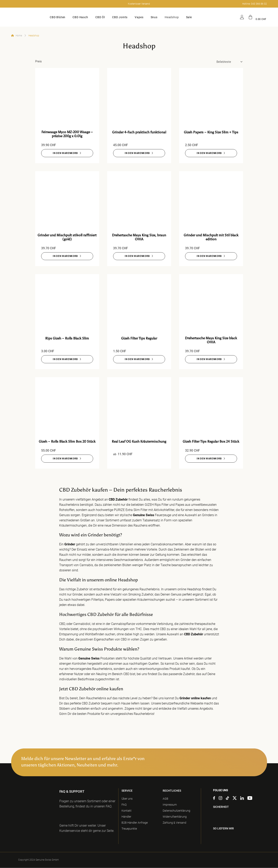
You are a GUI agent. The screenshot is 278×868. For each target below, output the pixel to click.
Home (19, 36)
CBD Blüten (58, 17)
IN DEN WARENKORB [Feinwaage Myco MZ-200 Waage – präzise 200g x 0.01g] (65, 153)
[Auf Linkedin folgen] (242, 799)
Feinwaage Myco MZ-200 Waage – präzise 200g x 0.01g (67, 134)
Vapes (139, 17)
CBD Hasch (80, 17)
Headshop (172, 17)
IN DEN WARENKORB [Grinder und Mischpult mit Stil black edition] (209, 256)
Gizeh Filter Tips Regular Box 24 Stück (211, 442)
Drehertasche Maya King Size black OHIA (211, 340)
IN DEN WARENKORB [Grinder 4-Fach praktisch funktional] (137, 153)
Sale (189, 17)
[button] (257, 17)
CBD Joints (120, 17)
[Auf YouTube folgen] (250, 799)
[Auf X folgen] (235, 799)
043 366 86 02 (259, 4)
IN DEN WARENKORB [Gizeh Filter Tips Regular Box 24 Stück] (209, 459)
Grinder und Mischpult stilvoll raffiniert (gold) (67, 237)
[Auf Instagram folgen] (220, 799)
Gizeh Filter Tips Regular (139, 338)
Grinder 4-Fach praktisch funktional (139, 132)
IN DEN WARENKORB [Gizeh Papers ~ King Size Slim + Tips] (209, 153)
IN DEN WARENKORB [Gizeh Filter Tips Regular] (137, 359)
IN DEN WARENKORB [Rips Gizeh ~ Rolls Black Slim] (65, 359)
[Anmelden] (242, 17)
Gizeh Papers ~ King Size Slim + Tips (211, 132)
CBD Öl (100, 17)
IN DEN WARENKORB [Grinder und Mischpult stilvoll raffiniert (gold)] (65, 256)
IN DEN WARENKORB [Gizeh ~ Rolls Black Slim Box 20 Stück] (65, 459)
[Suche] (233, 17)
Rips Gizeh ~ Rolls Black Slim (67, 338)
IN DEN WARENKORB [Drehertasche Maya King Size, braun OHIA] (137, 256)
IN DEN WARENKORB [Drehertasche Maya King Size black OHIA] (209, 359)
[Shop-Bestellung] (230, 62)
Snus (154, 17)
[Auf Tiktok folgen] (227, 799)
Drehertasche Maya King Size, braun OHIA (139, 237)
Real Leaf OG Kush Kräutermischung (139, 442)
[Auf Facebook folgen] (214, 799)
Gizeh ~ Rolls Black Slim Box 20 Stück (67, 442)
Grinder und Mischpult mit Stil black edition (211, 237)
